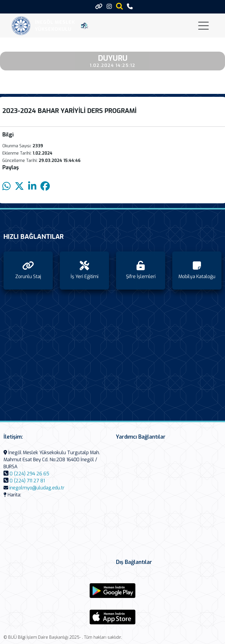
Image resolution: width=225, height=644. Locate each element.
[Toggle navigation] (203, 26)
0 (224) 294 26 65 (29, 474)
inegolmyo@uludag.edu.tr (37, 488)
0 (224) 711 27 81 (27, 481)
